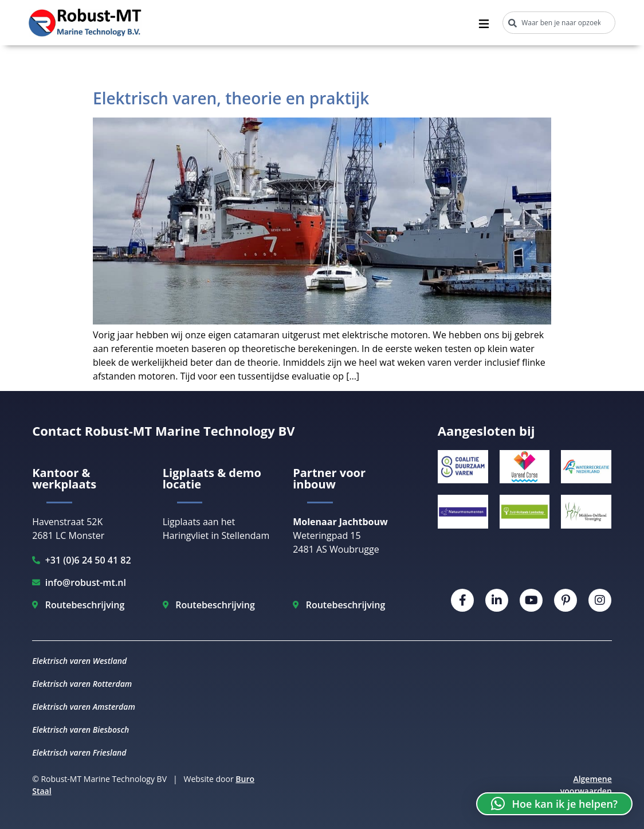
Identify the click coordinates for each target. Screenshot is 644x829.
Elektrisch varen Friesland (79, 752)
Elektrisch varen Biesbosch (80, 730)
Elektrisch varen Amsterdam (84, 707)
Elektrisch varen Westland (79, 661)
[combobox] (559, 23)
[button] (554, 804)
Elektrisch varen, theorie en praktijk (231, 98)
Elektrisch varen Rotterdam (82, 684)
